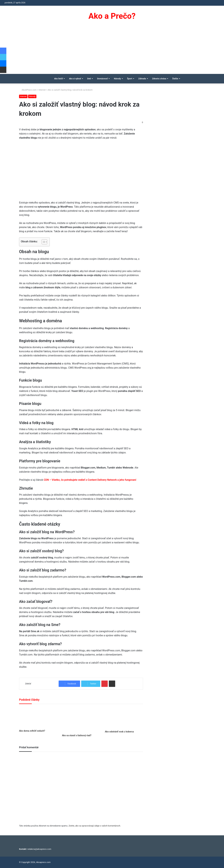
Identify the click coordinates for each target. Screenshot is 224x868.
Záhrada (142, 79)
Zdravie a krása (159, 79)
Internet (42, 90)
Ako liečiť (59, 79)
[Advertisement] (112, 50)
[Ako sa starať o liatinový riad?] (81, 720)
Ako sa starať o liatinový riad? (77, 735)
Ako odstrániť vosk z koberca (119, 732)
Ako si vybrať (75, 79)
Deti (89, 79)
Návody (117, 79)
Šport (130, 79)
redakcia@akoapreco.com (39, 849)
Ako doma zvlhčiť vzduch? (32, 731)
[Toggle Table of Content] (43, 242)
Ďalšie (175, 79)
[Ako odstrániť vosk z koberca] (124, 718)
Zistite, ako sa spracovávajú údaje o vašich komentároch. (95, 826)
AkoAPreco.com (28, 90)
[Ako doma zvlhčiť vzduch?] (38, 717)
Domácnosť (102, 79)
